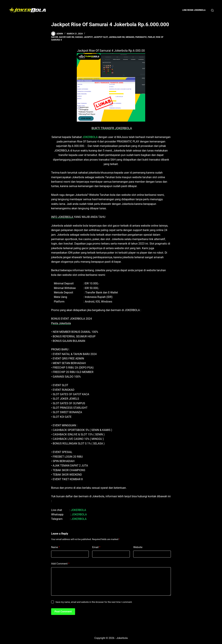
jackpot (88, 37)
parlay (151, 37)
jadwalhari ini (117, 37)
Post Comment (63, 612)
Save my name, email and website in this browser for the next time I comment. (94, 602)
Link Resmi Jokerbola (194, 10)
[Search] (212, 10)
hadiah (79, 37)
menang (130, 37)
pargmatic (141, 37)
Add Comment (60, 564)
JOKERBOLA (90, 137)
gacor (55, 37)
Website (138, 547)
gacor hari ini (67, 37)
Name (55, 547)
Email (96, 547)
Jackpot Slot (101, 37)
